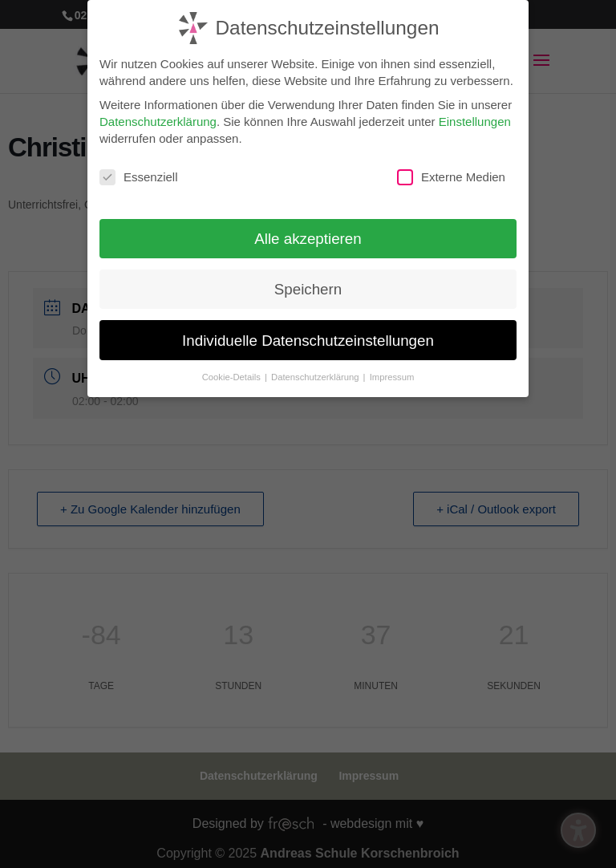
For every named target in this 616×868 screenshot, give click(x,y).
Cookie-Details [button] (233, 374)
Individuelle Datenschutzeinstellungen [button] (308, 337)
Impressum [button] (392, 374)
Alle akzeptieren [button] (308, 235)
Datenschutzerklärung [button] (316, 374)
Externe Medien (451, 174)
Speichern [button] (308, 286)
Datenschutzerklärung (158, 118)
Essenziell (139, 174)
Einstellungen (475, 118)
